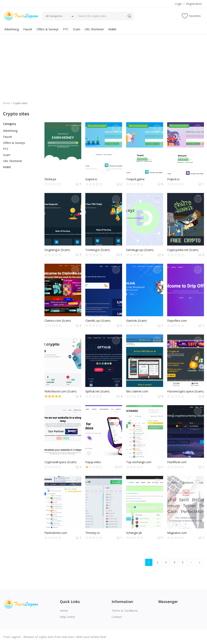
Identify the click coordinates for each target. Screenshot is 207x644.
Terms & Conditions (125, 611)
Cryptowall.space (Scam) (60, 462)
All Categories (54, 16)
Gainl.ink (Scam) (136, 321)
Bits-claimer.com (137, 391)
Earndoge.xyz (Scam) (140, 250)
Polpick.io (173, 179)
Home (7, 103)
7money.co (93, 533)
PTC (66, 29)
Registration (194, 4)
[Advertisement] (103, 65)
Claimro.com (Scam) (58, 321)
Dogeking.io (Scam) (57, 250)
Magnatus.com (177, 533)
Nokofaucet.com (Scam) (60, 391)
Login (178, 4)
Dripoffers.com (177, 321)
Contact (117, 617)
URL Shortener (94, 29)
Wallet (112, 29)
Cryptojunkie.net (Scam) (183, 250)
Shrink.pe (50, 179)
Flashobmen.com (56, 533)
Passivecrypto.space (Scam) (185, 391)
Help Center (68, 617)
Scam (77, 29)
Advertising (12, 29)
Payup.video (93, 462)
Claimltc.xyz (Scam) (98, 321)
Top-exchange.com (139, 462)
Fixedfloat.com (177, 462)
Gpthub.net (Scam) (97, 391)
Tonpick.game (135, 179)
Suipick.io (91, 179)
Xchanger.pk (134, 533)
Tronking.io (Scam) (98, 250)
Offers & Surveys (48, 29)
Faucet (28, 29)
